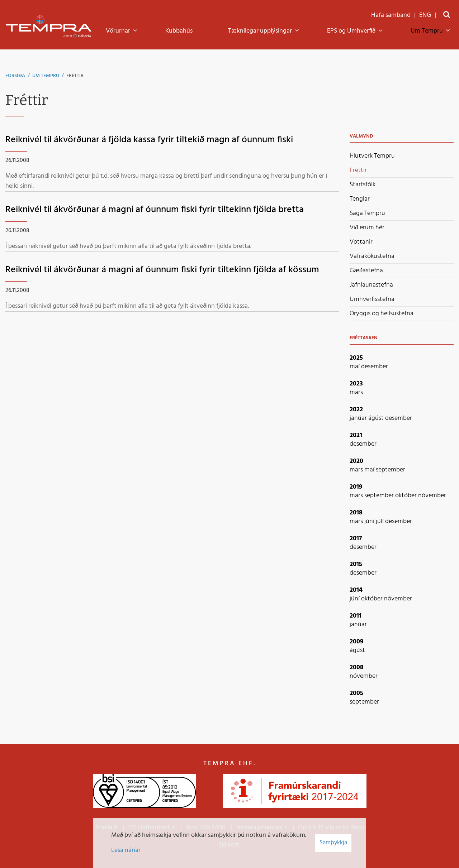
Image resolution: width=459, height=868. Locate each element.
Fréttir (75, 76)
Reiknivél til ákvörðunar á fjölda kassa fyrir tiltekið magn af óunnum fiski (149, 140)
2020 (356, 461)
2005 (356, 693)
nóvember (432, 496)
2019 (356, 487)
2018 (356, 513)
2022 (356, 410)
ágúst (377, 418)
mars (356, 392)
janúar (359, 418)
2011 (356, 616)
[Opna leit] (447, 15)
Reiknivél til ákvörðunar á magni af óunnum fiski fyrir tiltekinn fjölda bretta (155, 210)
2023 (356, 384)
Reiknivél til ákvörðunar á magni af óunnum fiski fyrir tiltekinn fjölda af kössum (162, 270)
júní (370, 521)
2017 (356, 539)
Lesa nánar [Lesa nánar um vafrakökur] (126, 850)
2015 (356, 564)
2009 (357, 642)
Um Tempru (46, 76)
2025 (356, 358)
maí (355, 367)
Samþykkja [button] (333, 843)
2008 (357, 668)
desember (375, 367)
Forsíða (15, 76)
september (391, 470)
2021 (356, 435)
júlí (380, 521)
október (407, 496)
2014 (356, 590)
